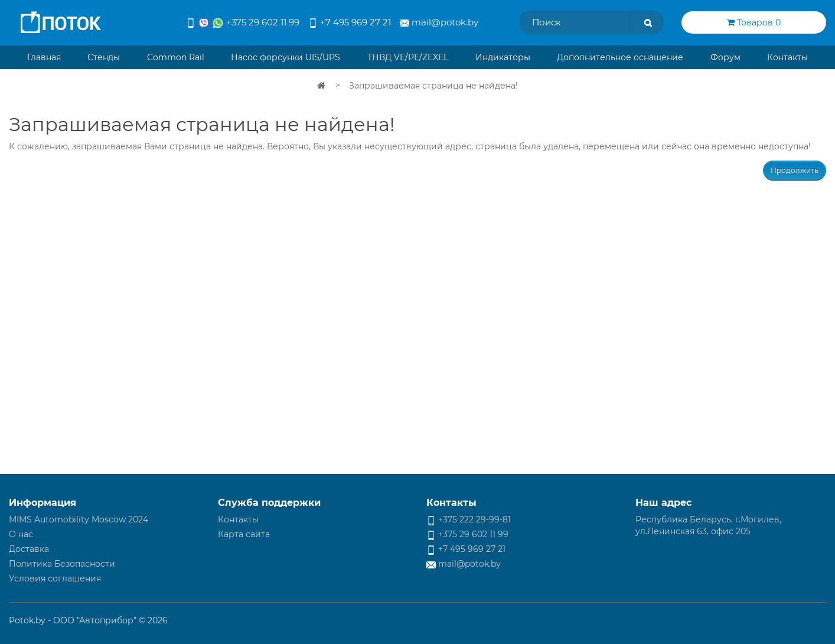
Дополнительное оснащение (620, 57)
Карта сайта (244, 534)
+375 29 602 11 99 (243, 23)
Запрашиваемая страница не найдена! (433, 86)
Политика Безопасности (62, 564)
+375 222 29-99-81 (469, 519)
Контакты (787, 57)
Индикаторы (503, 57)
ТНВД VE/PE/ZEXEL (408, 57)
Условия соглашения (55, 578)
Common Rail (176, 57)
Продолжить (795, 170)
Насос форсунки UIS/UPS (286, 57)
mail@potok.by (439, 22)
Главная (44, 57)
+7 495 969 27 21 (350, 22)
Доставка (29, 549)
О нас (21, 534)
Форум (725, 57)
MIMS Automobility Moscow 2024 (79, 519)
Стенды (104, 57)
